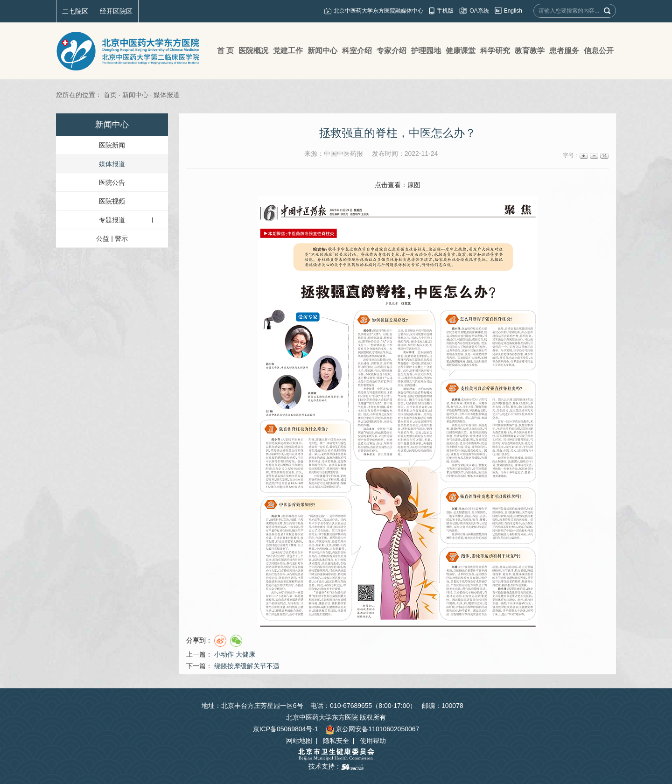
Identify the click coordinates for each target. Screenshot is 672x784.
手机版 (445, 11)
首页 (110, 95)
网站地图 (299, 741)
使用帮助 (373, 741)
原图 (414, 185)
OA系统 (479, 11)
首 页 (225, 51)
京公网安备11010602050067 (372, 729)
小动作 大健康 (235, 654)
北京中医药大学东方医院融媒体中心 (378, 11)
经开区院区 (116, 11)
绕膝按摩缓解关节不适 (247, 666)
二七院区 (75, 11)
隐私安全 (336, 741)
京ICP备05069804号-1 (286, 729)
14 (604, 156)
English (513, 11)
